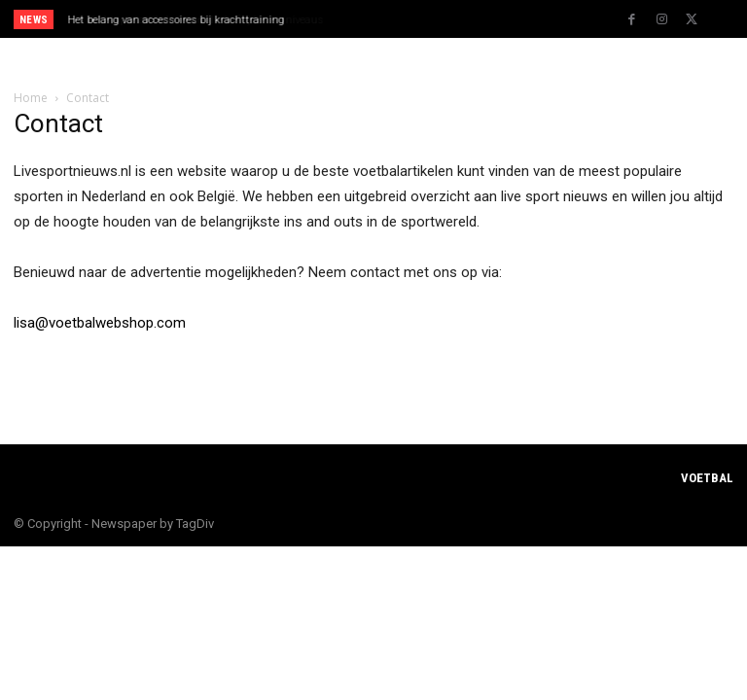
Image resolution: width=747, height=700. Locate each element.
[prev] (379, 19)
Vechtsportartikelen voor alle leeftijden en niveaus (186, 20)
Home (31, 98)
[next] (410, 19)
